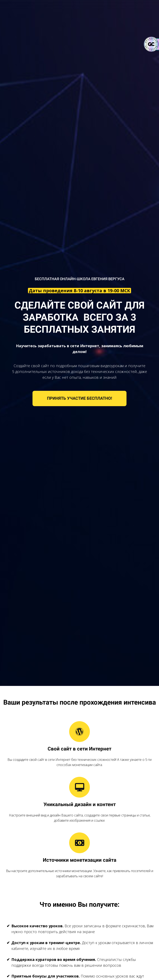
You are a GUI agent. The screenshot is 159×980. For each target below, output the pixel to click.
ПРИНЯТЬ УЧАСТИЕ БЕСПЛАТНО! (79, 398)
